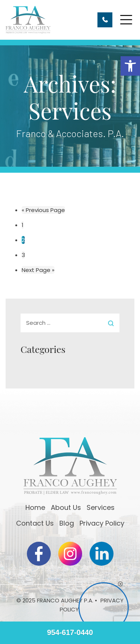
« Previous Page (43, 210)
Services (101, 507)
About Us (66, 507)
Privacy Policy (102, 523)
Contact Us (35, 523)
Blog (67, 523)
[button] (130, 66)
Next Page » (38, 270)
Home (35, 507)
